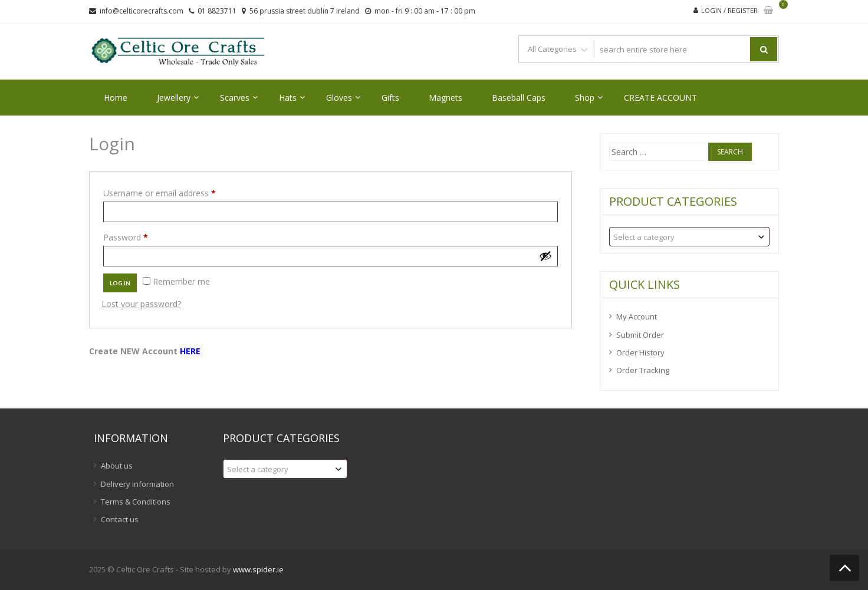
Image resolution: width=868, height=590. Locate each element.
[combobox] (689, 237)
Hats (288, 98)
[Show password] (545, 256)
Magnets (445, 98)
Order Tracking (643, 370)
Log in (120, 283)
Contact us (120, 519)
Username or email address (176, 192)
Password (142, 236)
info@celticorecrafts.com (142, 11)
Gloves (339, 98)
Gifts (390, 98)
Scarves (235, 98)
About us (117, 466)
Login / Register (729, 10)
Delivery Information (137, 484)
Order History (640, 352)
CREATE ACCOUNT (660, 98)
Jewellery (174, 98)
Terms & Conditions (136, 502)
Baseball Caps (519, 98)
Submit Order (640, 335)
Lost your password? (141, 304)
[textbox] (689, 237)
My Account (637, 317)
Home (116, 98)
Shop (585, 98)
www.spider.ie (258, 569)
